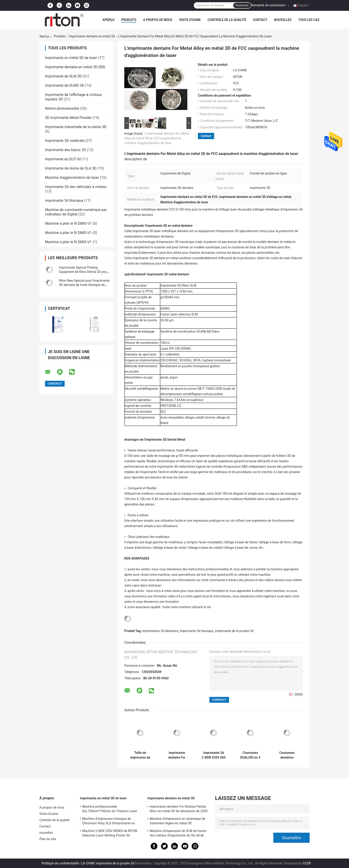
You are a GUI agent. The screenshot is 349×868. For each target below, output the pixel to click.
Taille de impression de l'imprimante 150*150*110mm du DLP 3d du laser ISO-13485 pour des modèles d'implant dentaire (140, 755)
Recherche (242, 5)
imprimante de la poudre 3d (234, 631)
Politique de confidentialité (60, 863)
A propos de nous (158, 20)
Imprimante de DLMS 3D (65, 85)
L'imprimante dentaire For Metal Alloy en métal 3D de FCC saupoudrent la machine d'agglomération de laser (157, 138)
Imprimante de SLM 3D (63, 76)
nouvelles (283, 20)
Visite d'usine (190, 20)
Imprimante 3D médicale (65, 141)
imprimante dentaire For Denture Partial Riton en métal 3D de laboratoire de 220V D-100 (177, 755)
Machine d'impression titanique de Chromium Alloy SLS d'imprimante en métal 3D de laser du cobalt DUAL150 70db (109, 822)
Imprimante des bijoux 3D (66, 150)
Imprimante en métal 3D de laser (71, 58)
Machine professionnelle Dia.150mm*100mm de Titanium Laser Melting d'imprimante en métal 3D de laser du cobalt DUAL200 (112, 809)
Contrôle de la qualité (227, 20)
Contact (260, 20)
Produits (129, 20)
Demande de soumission (268, 5)
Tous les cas (309, 20)
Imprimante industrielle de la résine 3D (76, 127)
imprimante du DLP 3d (63, 159)
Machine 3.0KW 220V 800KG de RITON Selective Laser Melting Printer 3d (110, 833)
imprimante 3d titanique (64, 201)
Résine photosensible (62, 108)
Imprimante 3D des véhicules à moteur (76, 187)
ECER (307, 863)
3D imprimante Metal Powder (68, 118)
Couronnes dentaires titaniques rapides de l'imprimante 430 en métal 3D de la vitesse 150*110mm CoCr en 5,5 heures (287, 755)
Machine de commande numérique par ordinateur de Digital (76, 212)
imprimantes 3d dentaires (160, 631)
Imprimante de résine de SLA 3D (71, 168)
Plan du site (48, 839)
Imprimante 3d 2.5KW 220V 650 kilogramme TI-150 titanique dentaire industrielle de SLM (214, 755)
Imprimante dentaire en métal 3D (92, 36)
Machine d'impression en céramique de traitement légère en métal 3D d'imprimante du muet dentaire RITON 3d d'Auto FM (179, 822)
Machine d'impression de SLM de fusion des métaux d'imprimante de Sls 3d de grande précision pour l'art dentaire (178, 834)
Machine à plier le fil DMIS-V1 (68, 223)
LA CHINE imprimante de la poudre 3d (108, 863)
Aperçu (109, 20)
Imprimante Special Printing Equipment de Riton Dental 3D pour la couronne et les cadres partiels (83, 272)
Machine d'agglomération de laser (72, 178)
